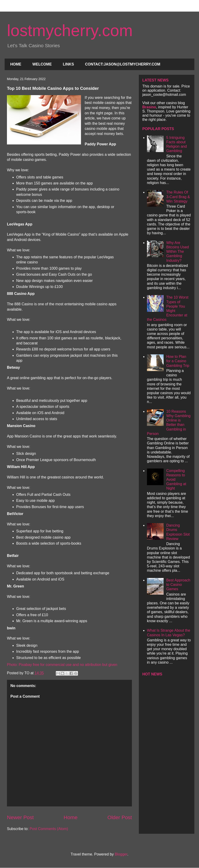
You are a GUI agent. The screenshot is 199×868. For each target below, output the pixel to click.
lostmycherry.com (70, 31)
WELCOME (42, 64)
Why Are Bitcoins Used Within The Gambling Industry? (177, 252)
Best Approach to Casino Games (178, 585)
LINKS (68, 64)
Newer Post (20, 817)
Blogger (121, 854)
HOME (16, 64)
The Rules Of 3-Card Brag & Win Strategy (178, 197)
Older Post (120, 817)
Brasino (149, 107)
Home (71, 817)
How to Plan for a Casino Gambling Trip (178, 361)
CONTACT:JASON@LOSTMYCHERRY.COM (123, 64)
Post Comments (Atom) (49, 829)
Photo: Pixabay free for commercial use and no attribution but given (62, 665)
